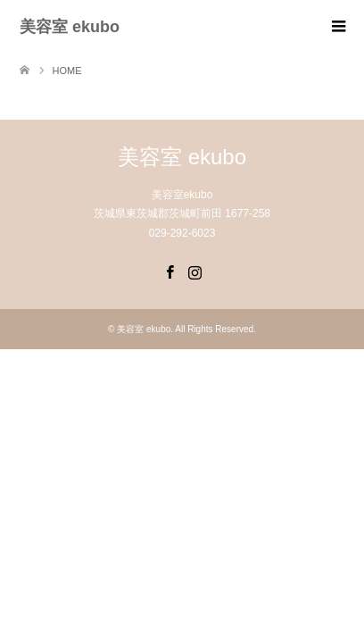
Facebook (170, 271)
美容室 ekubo (70, 27)
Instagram (194, 271)
